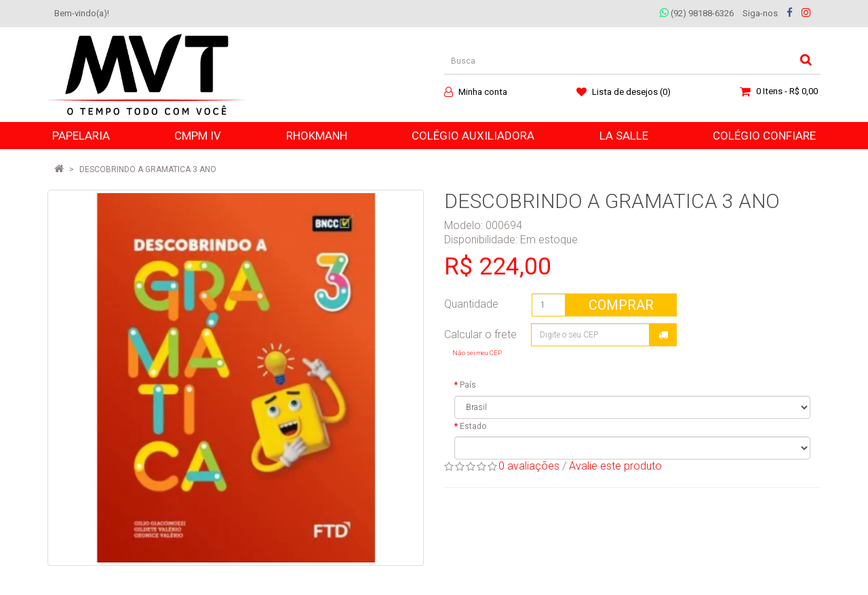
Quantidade (471, 304)
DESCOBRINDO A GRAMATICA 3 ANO (148, 169)
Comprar (621, 305)
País (468, 385)
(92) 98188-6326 (697, 13)
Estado (473, 426)
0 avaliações (529, 466)
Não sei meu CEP (477, 353)
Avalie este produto (615, 466)
